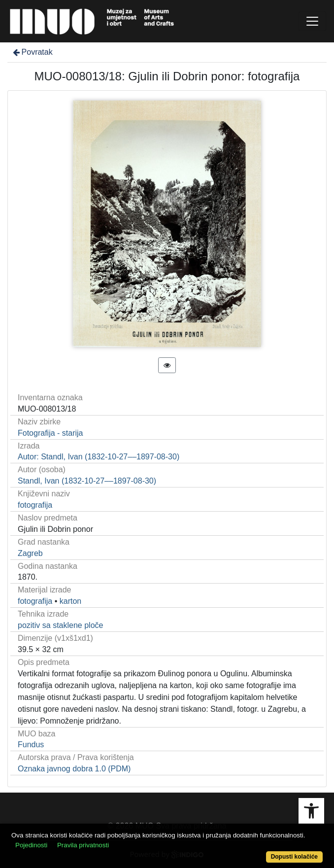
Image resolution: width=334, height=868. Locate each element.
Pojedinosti (31, 845)
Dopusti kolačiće (294, 857)
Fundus (31, 745)
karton (70, 601)
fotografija (35, 505)
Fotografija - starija (50, 433)
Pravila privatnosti (83, 845)
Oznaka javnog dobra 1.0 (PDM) (74, 769)
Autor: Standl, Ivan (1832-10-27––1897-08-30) (99, 457)
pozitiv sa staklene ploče (60, 625)
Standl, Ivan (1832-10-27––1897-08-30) (87, 481)
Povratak (32, 52)
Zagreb (30, 553)
